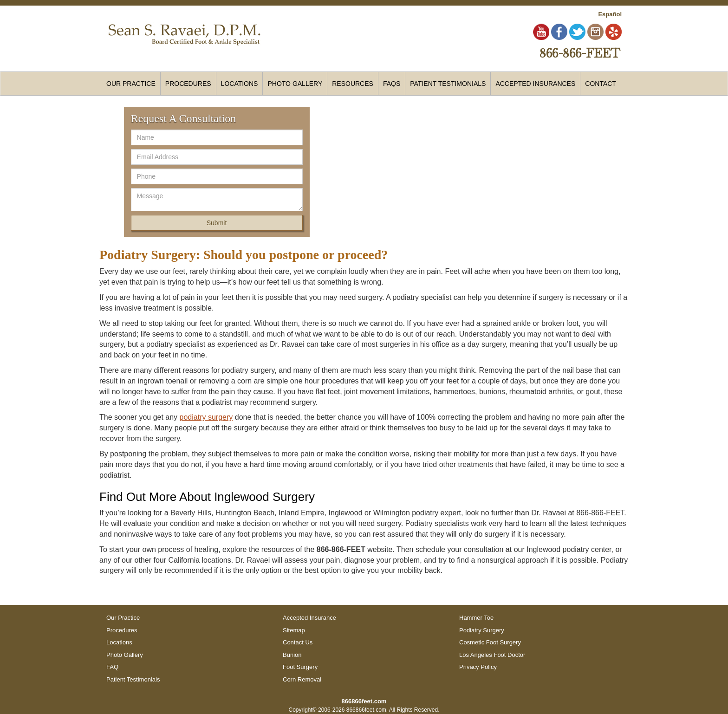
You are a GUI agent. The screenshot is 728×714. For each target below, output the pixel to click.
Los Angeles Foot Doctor (492, 655)
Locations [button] (240, 84)
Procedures (122, 630)
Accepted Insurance (309, 618)
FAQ (112, 667)
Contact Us (298, 642)
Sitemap (294, 630)
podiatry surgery (206, 417)
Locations (119, 642)
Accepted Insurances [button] (535, 84)
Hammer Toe (476, 618)
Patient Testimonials (448, 84)
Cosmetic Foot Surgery (490, 642)
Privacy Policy (478, 667)
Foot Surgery (300, 667)
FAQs (392, 84)
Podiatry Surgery (482, 630)
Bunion (292, 655)
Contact (601, 84)
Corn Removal (302, 679)
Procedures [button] (188, 84)
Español (610, 14)
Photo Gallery (295, 84)
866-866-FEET (580, 53)
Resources (353, 84)
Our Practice (131, 84)
